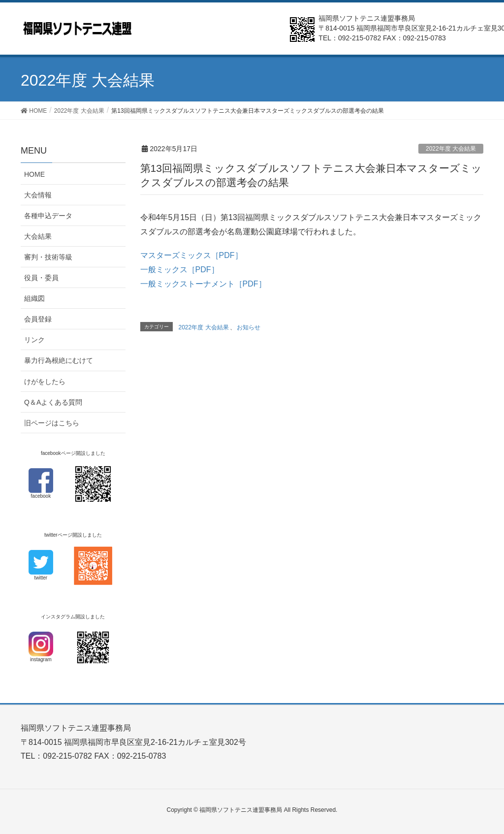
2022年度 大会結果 (451, 149)
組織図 (34, 298)
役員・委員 (41, 278)
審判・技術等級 (48, 257)
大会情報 (38, 195)
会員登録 (38, 319)
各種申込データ (48, 216)
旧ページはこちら (52, 423)
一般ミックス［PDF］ (180, 270)
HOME (34, 174)
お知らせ (249, 327)
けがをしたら (45, 382)
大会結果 (38, 236)
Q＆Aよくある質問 (53, 402)
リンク (34, 340)
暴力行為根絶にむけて (59, 360)
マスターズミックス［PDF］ (191, 255)
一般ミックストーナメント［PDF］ (203, 284)
